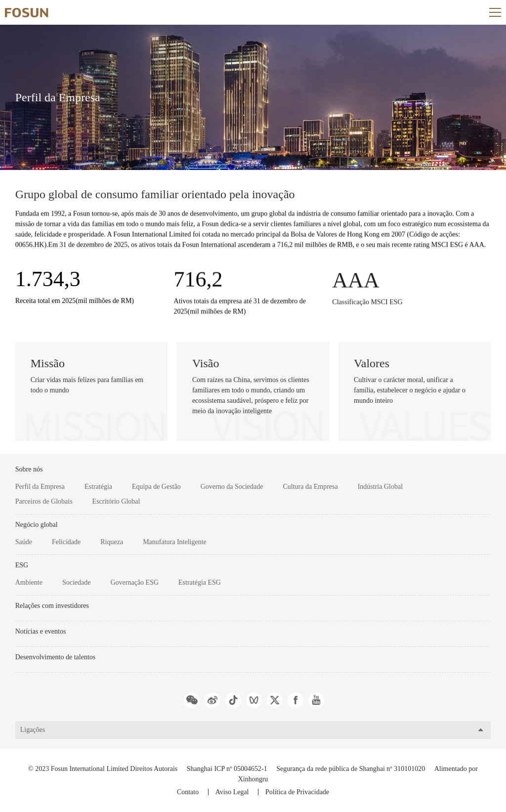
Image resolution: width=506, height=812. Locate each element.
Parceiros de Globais (44, 501)
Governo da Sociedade (232, 487)
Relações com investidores (52, 606)
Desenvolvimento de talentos (56, 657)
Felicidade (66, 542)
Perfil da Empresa (40, 487)
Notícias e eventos (41, 631)
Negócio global (37, 525)
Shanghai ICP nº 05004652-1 (227, 769)
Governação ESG (134, 582)
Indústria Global (380, 487)
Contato (188, 792)
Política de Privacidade (297, 792)
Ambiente (29, 582)
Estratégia (98, 487)
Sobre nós (29, 469)
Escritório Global (116, 501)
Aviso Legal (232, 792)
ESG (22, 565)
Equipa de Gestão (156, 487)
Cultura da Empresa (310, 487)
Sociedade (77, 582)
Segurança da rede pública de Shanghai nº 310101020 (351, 769)
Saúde (24, 542)
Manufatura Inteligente (175, 542)
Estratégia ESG (200, 582)
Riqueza (112, 542)
